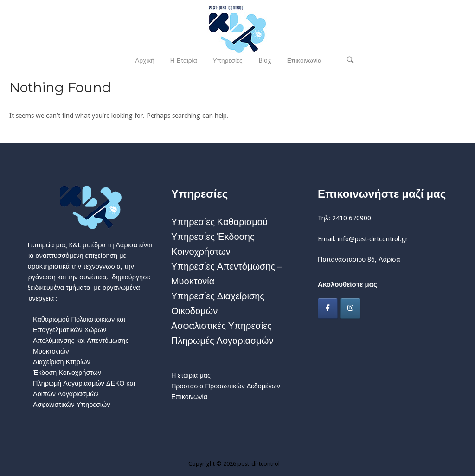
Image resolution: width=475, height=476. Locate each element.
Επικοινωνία (304, 60)
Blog (265, 60)
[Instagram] (350, 308)
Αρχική (145, 60)
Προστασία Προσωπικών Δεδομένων (226, 386)
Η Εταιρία (184, 60)
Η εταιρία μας (191, 375)
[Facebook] (328, 308)
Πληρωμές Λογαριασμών (222, 341)
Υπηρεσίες (228, 60)
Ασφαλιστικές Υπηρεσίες (221, 326)
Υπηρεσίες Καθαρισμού (219, 222)
